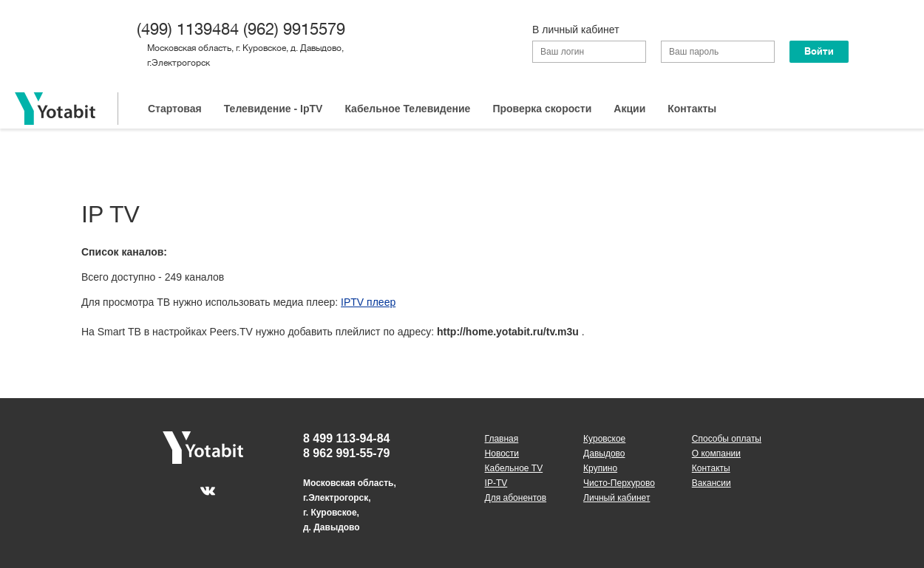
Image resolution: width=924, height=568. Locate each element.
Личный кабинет (616, 498)
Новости (502, 454)
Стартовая (175, 109)
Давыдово (604, 454)
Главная (502, 439)
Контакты (692, 109)
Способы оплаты (727, 439)
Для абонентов (516, 498)
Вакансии (711, 483)
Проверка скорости (542, 109)
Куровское (604, 439)
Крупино (600, 468)
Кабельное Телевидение (407, 109)
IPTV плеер (368, 302)
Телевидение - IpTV (274, 109)
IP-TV (496, 483)
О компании (716, 454)
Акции (629, 109)
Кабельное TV (514, 468)
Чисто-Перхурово (619, 483)
